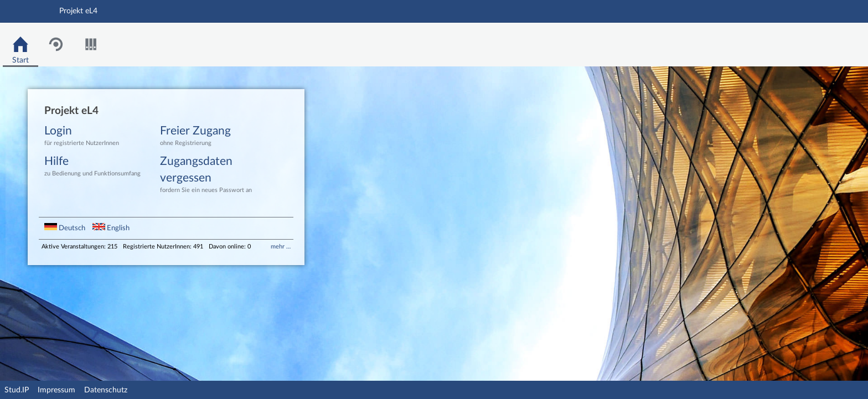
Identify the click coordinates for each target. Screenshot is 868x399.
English (111, 228)
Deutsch (66, 228)
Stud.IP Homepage (825, 45)
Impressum (56, 390)
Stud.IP (17, 390)
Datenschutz (106, 390)
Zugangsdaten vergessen (210, 175)
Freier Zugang (210, 136)
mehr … (281, 247)
